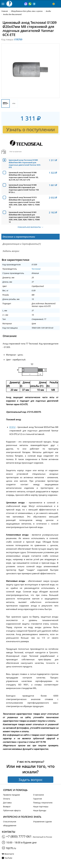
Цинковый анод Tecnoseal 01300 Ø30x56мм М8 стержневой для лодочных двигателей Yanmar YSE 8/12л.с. (24, 189)
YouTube (8, 858)
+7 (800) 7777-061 (19, 836)
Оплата (7, 799)
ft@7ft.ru (11, 848)
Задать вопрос (31, 780)
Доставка (7, 803)
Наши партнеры (41, 807)
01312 (12, 427)
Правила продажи (12, 795)
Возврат (7, 807)
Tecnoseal (36, 269)
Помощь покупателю (43, 803)
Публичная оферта (12, 810)
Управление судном (42, 822)
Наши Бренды (40, 810)
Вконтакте (9, 854)
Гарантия (38, 799)
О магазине (39, 795)
